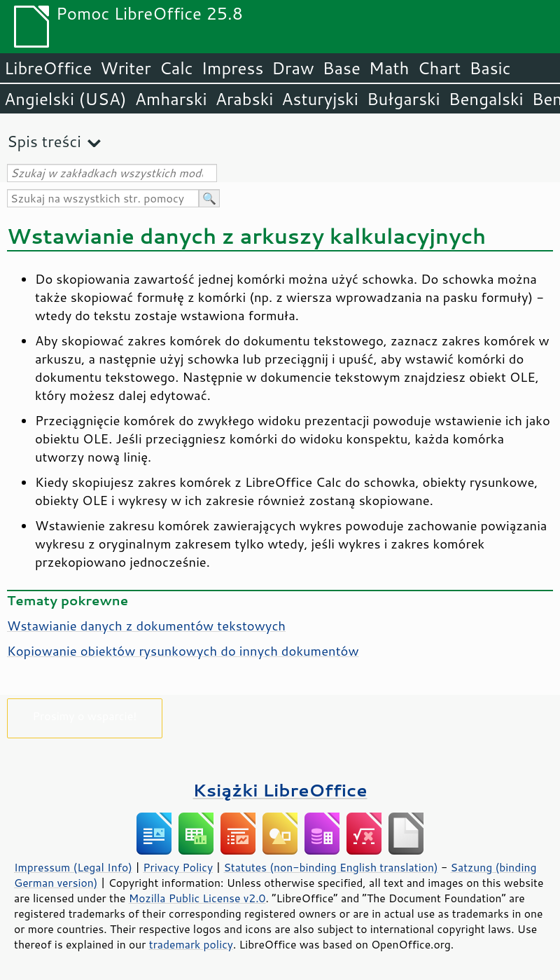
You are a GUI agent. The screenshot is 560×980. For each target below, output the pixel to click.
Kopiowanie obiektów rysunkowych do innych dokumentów (183, 651)
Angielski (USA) (65, 99)
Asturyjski (320, 99)
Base (342, 68)
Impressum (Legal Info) (73, 867)
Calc (176, 68)
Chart (439, 68)
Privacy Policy (178, 867)
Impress (233, 68)
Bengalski (486, 99)
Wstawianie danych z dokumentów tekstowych (146, 626)
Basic (490, 68)
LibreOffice (48, 68)
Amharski (171, 99)
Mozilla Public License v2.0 (197, 898)
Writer (125, 68)
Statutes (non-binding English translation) (330, 867)
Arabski (245, 99)
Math (389, 68)
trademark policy (191, 944)
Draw (293, 68)
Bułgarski (404, 99)
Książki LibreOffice (280, 790)
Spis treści (44, 141)
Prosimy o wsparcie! (85, 716)
